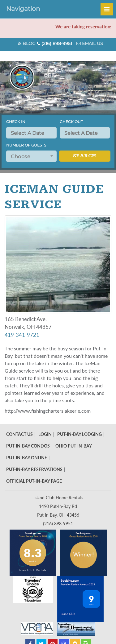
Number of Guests (26, 145)
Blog (27, 43)
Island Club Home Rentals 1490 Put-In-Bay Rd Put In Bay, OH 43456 (58, 506)
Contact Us (19, 434)
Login (45, 434)
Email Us (90, 43)
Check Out (71, 122)
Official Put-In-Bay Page (34, 481)
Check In (16, 122)
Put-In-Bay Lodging (79, 434)
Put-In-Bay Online (27, 458)
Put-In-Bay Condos (28, 446)
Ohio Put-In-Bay (74, 446)
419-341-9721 (23, 335)
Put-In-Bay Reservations (34, 469)
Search (85, 156)
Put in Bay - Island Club (46, 77)
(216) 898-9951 (54, 43)
